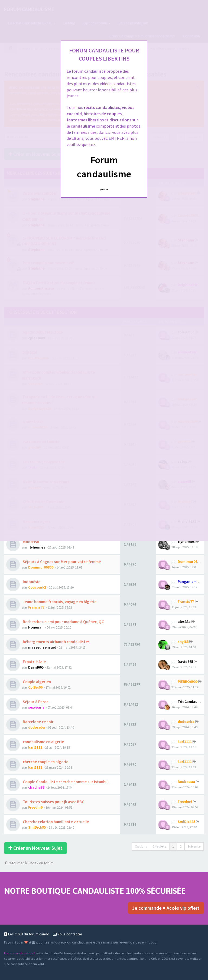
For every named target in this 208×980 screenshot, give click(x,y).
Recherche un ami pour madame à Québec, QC (63, 622)
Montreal (31, 542)
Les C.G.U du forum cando (27, 934)
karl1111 (35, 747)
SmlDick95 (37, 827)
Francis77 (36, 607)
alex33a (184, 622)
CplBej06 (35, 687)
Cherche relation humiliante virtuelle (55, 822)
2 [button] (181, 846)
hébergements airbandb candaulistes (56, 642)
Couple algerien (36, 682)
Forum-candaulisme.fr (20, 953)
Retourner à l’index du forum (29, 863)
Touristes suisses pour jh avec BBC (53, 802)
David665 (36, 667)
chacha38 (36, 787)
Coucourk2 (37, 587)
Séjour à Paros (35, 702)
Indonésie (31, 582)
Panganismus (189, 582)
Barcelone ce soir (38, 722)
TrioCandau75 (189, 702)
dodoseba (37, 727)
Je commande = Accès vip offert (166, 908)
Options (141, 846)
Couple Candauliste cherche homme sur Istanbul (65, 782)
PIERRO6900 (188, 682)
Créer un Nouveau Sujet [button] (35, 848)
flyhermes (37, 547)
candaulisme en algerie (43, 742)
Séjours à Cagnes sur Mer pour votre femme (61, 562)
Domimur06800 (41, 567)
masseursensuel (42, 647)
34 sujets (160, 846)
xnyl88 (183, 642)
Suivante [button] (194, 846)
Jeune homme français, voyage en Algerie (59, 602)
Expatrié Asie (34, 662)
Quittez (104, 190)
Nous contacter (68, 934)
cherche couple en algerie (45, 762)
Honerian (36, 627)
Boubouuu (186, 782)
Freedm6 (35, 807)
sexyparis (36, 707)
